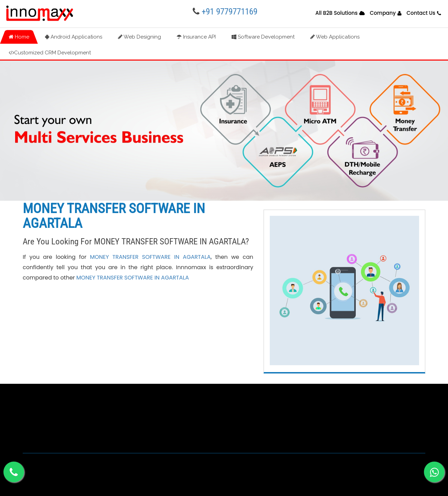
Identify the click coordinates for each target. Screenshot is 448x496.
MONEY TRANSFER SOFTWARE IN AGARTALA (150, 257)
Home (19, 37)
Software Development (263, 37)
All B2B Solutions (336, 13)
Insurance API (196, 37)
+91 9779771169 (230, 12)
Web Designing (140, 37)
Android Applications (74, 37)
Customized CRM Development (50, 53)
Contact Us (421, 13)
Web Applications (335, 37)
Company (383, 13)
